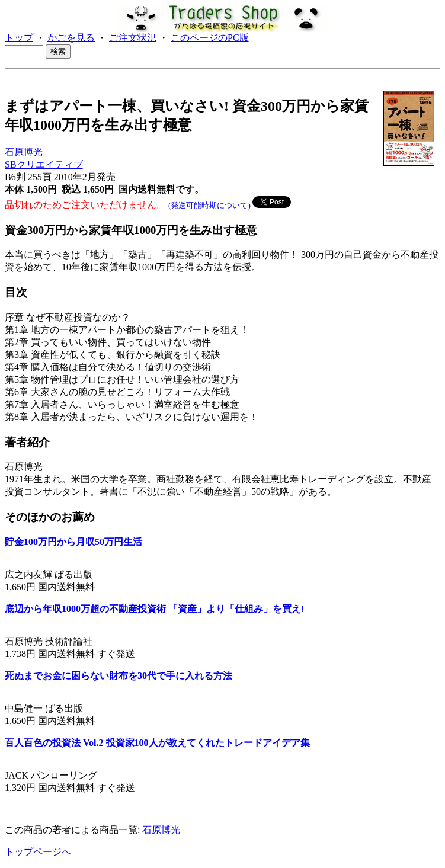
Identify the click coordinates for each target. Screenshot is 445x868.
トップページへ (38, 852)
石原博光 (24, 152)
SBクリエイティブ (44, 164)
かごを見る (71, 38)
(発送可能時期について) (210, 205)
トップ (19, 38)
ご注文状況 (133, 38)
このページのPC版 (210, 38)
